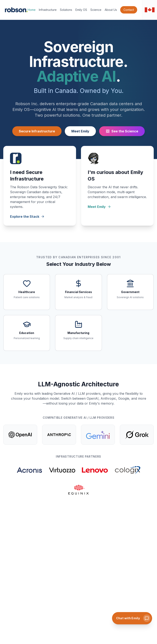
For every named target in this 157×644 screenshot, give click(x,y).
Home (32, 10)
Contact (129, 10)
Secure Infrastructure (37, 131)
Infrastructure (48, 10)
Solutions (66, 10)
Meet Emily (80, 131)
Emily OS (81, 10)
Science (96, 10)
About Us (111, 10)
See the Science (122, 131)
